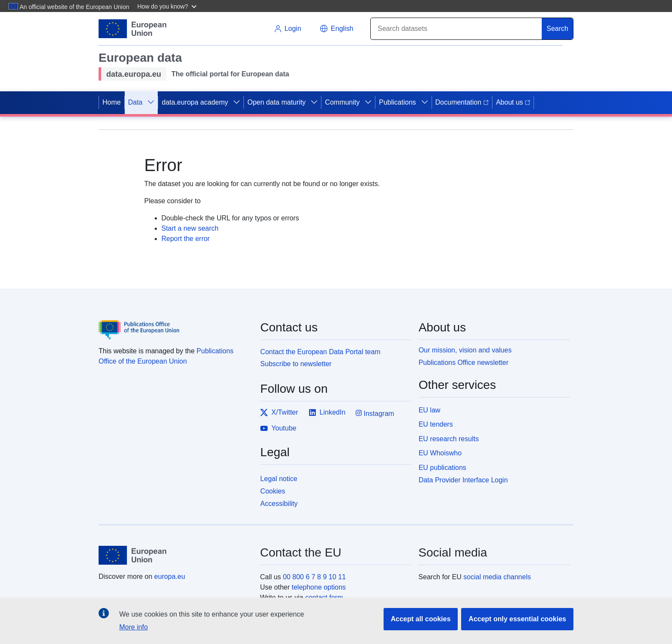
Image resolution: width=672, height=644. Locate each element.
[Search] (456, 29)
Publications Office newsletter (464, 363)
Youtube (278, 428)
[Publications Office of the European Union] (174, 324)
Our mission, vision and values (465, 350)
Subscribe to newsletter (296, 364)
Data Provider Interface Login (463, 480)
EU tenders (436, 424)
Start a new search (190, 228)
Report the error (186, 239)
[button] (168, 6)
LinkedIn (327, 412)
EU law (430, 410)
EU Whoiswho (440, 453)
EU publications (442, 468)
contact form (324, 597)
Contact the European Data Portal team (320, 352)
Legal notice (279, 479)
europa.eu (170, 576)
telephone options (318, 587)
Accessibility (279, 504)
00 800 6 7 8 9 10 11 (314, 577)
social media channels (497, 577)
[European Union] (174, 555)
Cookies (273, 491)
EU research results (449, 439)
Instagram (375, 413)
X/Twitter (279, 412)
